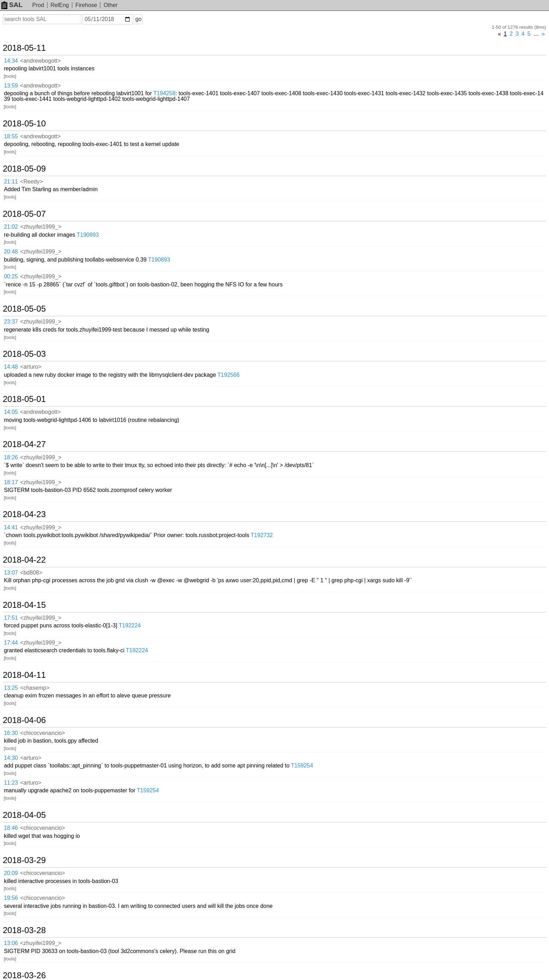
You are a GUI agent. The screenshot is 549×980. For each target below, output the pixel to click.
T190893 (88, 235)
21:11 (11, 182)
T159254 (302, 766)
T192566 (228, 375)
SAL (12, 5)
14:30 (11, 758)
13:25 (11, 688)
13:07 (11, 573)
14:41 (11, 527)
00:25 (11, 276)
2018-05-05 (24, 309)
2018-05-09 (24, 169)
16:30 (11, 733)
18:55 (11, 136)
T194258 (164, 93)
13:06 (11, 943)
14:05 (11, 412)
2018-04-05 (24, 815)
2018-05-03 (24, 354)
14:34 (11, 61)
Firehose (86, 5)
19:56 (11, 898)
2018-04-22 (24, 560)
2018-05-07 (24, 214)
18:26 (11, 457)
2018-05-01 (24, 399)
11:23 (11, 783)
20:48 (11, 252)
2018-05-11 (24, 48)
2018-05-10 (24, 124)
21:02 (11, 227)
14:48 (11, 367)
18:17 (11, 482)
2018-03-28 (24, 930)
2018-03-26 (24, 975)
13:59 (11, 86)
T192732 (262, 535)
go (138, 19)
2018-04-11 (24, 675)
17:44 (11, 643)
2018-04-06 (24, 720)
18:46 (11, 828)
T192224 (130, 625)
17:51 (11, 618)
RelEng (60, 5)
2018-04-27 (24, 444)
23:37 (11, 322)
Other (111, 5)
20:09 (11, 873)
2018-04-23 (24, 514)
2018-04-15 (24, 605)
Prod (38, 5)
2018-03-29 (24, 860)
